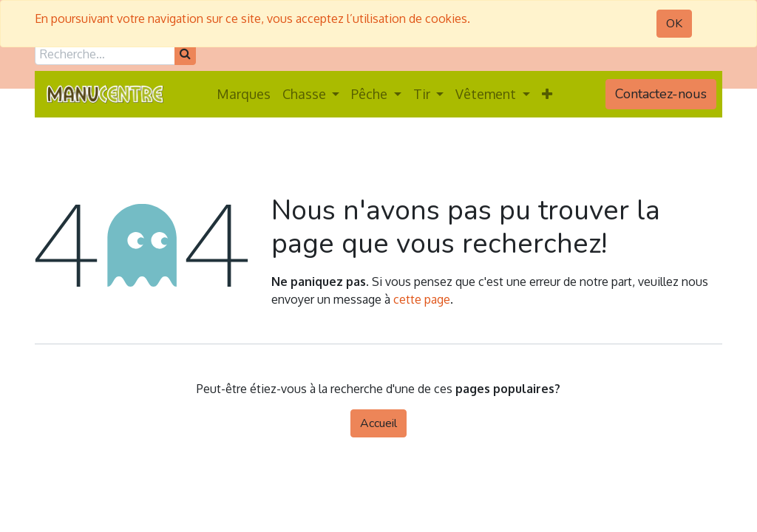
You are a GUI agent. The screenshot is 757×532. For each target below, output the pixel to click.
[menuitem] (244, 94)
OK (674, 24)
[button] (547, 94)
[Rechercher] (185, 54)
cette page (422, 299)
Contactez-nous (661, 94)
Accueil (378, 423)
